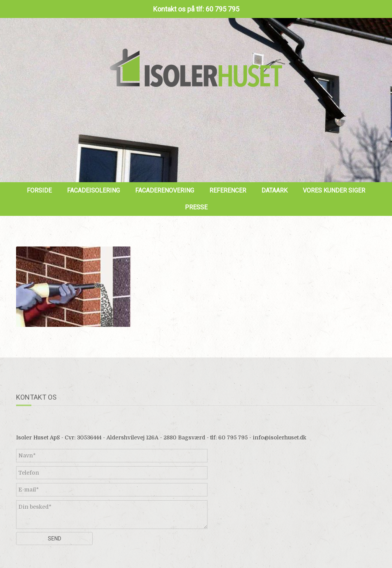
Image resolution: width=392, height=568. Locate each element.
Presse (196, 207)
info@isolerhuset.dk (279, 437)
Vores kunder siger (334, 190)
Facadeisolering (93, 190)
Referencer (228, 190)
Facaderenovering (165, 190)
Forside (39, 190)
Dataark (274, 190)
